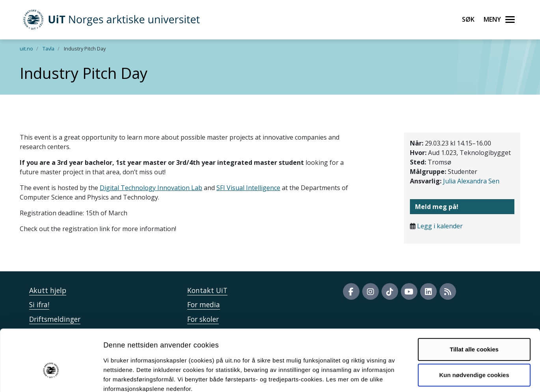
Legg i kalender (440, 226)
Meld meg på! (437, 207)
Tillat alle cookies (474, 305)
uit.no (26, 49)
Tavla (48, 49)
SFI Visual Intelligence (248, 188)
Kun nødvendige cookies (474, 331)
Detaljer (420, 376)
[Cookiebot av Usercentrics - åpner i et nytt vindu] (51, 377)
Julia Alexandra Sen (471, 181)
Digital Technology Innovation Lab (151, 188)
